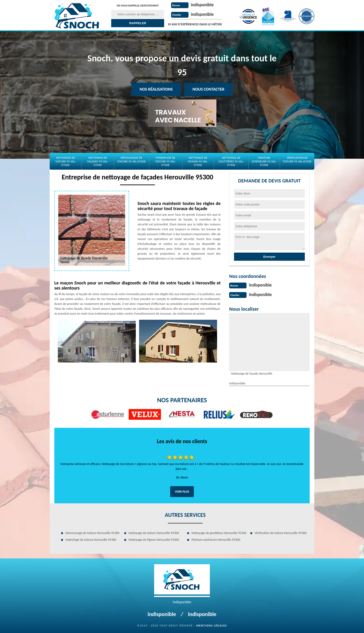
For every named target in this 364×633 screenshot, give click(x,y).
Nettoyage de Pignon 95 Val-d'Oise (198, 161)
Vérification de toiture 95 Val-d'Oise (297, 160)
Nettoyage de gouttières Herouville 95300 (219, 532)
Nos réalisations (156, 89)
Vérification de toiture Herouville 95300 (281, 532)
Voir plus (182, 491)
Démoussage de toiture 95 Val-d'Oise (131, 160)
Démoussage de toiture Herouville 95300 (92, 532)
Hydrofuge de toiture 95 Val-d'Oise (166, 161)
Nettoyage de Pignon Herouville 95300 (154, 539)
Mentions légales (212, 625)
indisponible (203, 5)
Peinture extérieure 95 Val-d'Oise (264, 161)
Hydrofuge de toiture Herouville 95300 (91, 539)
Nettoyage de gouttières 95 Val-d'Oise (231, 161)
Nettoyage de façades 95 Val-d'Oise (98, 161)
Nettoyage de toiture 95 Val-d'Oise (66, 161)
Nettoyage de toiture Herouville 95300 (154, 532)
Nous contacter (208, 89)
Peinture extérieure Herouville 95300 (216, 539)
